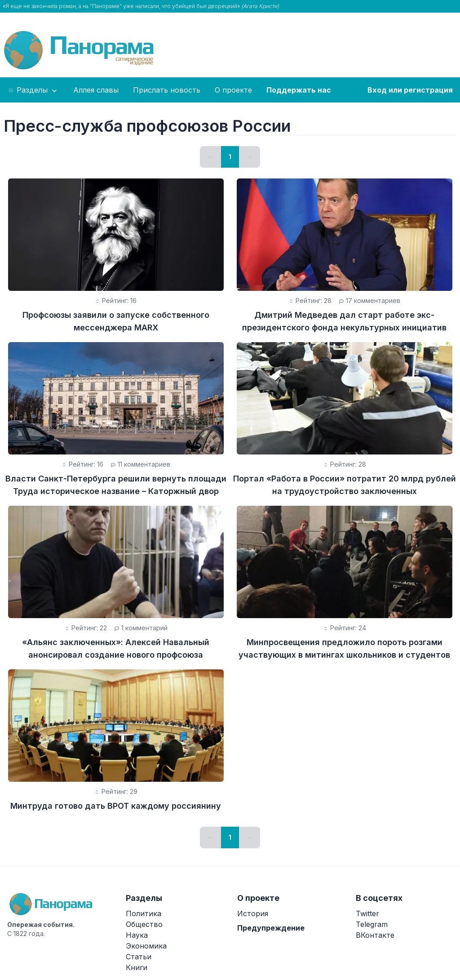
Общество (144, 924)
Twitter (367, 913)
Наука (137, 935)
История (253, 913)
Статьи (139, 957)
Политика (144, 913)
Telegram (372, 924)
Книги (137, 967)
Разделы (33, 90)
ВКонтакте (375, 935)
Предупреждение (271, 928)
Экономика (146, 946)
